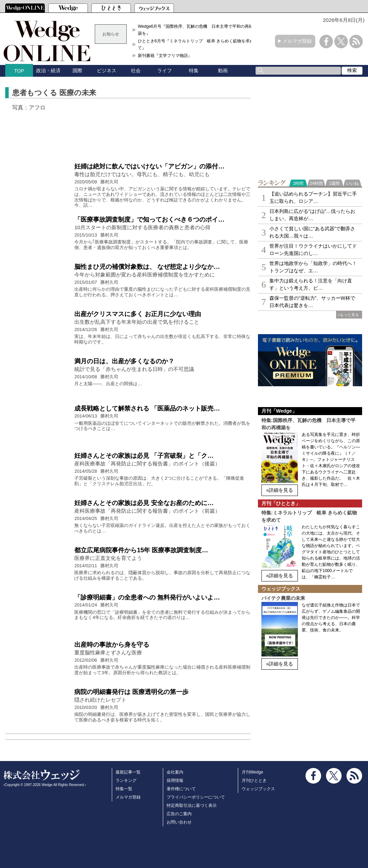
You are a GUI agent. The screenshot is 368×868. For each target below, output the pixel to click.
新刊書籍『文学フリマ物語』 (165, 56)
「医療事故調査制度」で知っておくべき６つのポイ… (149, 220)
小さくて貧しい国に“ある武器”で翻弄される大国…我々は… (312, 232)
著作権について (181, 789)
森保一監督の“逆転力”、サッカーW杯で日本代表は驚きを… (312, 302)
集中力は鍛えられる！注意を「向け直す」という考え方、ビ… (311, 284)
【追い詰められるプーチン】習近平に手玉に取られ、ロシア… (313, 197)
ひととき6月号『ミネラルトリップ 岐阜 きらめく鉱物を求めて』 (196, 44)
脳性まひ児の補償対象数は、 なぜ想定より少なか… (147, 267)
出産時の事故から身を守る (112, 645)
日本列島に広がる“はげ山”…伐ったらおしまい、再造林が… (312, 215)
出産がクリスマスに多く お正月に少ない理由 (138, 314)
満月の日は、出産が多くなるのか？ (124, 361)
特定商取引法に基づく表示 (192, 805)
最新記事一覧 (128, 772)
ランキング (126, 780)
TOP (19, 71)
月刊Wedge (252, 772)
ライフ (165, 71)
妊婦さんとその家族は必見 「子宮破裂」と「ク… (144, 456)
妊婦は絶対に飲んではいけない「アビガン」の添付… (149, 166)
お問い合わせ (179, 822)
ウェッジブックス (258, 789)
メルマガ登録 (297, 41)
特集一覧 (124, 789)
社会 (136, 71)
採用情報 (175, 780)
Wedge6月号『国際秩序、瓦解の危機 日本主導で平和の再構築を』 (195, 30)
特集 (194, 71)
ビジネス (107, 71)
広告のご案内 (179, 814)
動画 (223, 71)
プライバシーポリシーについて (196, 797)
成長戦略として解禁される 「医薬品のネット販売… (147, 408)
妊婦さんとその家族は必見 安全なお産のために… (144, 503)
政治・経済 (48, 71)
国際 (77, 71)
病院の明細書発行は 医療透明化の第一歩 (131, 692)
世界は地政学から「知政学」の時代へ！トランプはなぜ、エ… (313, 267)
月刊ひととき (254, 780)
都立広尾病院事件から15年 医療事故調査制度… (141, 550)
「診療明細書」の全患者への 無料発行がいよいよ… (147, 597)
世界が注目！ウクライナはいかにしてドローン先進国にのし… (313, 250)
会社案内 (175, 772)
